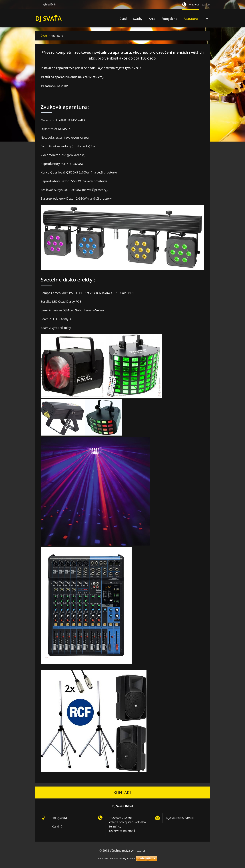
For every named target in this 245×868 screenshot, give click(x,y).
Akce (152, 19)
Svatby (138, 19)
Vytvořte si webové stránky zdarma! (117, 858)
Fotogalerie (169, 19)
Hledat (37, 4)
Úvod (123, 19)
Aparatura (191, 19)
